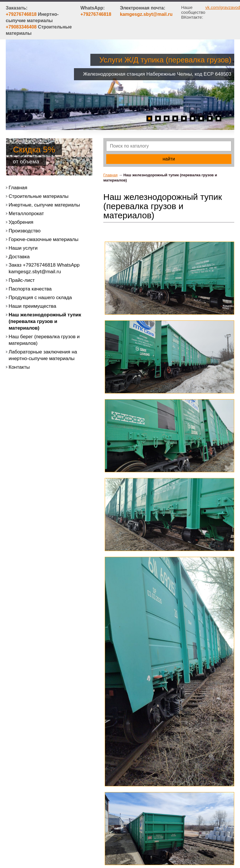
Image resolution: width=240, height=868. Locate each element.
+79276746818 (96, 14)
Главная (110, 175)
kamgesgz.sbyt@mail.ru (146, 14)
